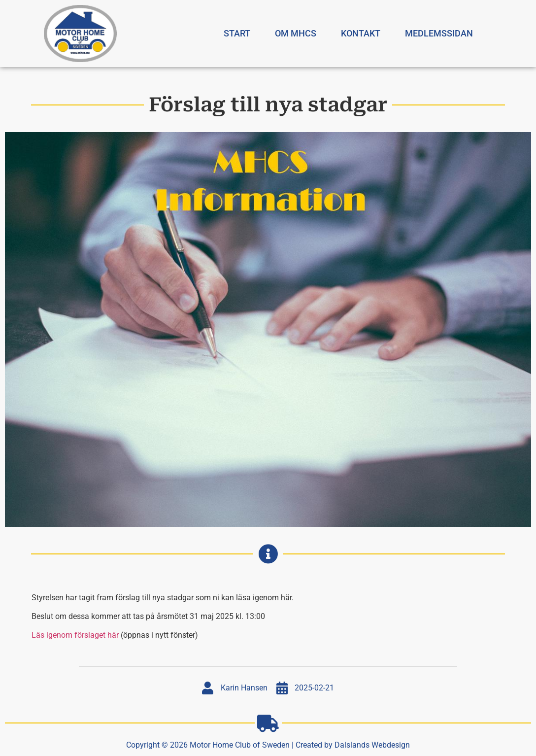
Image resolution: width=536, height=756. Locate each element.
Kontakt (361, 33)
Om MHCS (296, 33)
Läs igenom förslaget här (75, 635)
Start (237, 33)
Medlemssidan (439, 33)
